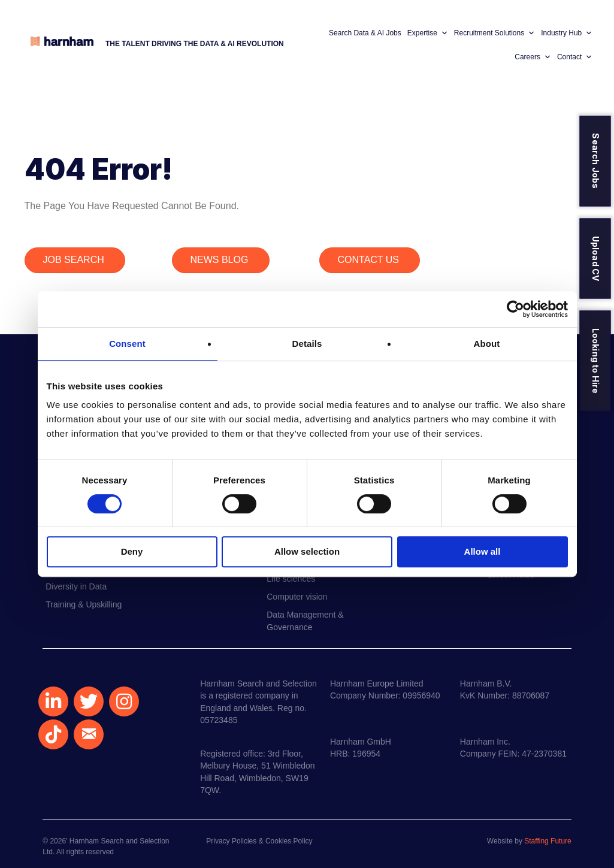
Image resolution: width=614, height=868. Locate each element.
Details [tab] (307, 344)
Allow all (483, 551)
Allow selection (307, 551)
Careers (533, 57)
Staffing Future (548, 841)
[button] (53, 701)
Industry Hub (567, 33)
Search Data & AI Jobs (365, 33)
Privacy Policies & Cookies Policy (259, 841)
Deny (132, 551)
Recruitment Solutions (494, 33)
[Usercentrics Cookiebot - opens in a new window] (515, 309)
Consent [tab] (127, 344)
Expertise (428, 33)
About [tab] (487, 344)
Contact (575, 57)
